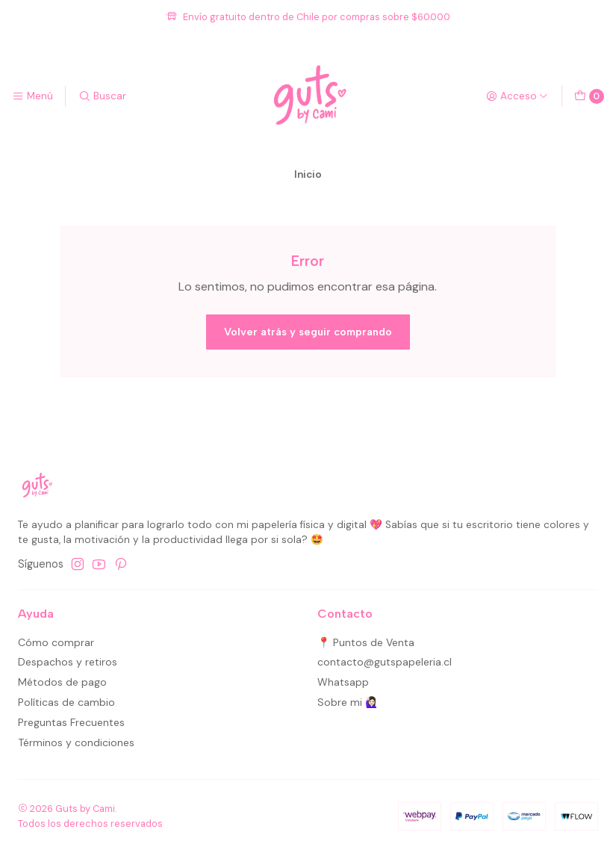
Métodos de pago (62, 682)
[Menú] (32, 96)
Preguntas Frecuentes (71, 722)
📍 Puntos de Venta (366, 642)
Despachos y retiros (68, 662)
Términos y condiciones (76, 742)
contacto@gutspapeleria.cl (385, 662)
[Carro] (589, 96)
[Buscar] (102, 96)
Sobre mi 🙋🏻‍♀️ (348, 702)
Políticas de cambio (66, 702)
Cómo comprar (56, 642)
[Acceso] (517, 96)
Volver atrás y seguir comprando (308, 332)
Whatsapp (343, 682)
